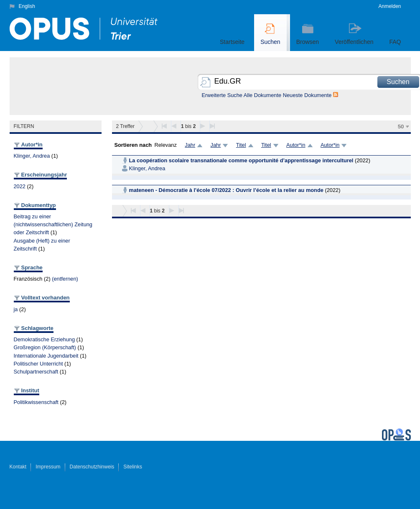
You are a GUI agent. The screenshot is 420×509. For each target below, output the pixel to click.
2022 (20, 186)
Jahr (190, 145)
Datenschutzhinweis (92, 467)
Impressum (48, 467)
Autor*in (296, 145)
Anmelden (389, 6)
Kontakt (18, 467)
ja (16, 309)
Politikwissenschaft (36, 402)
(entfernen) (65, 279)
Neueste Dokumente (307, 95)
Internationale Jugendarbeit (46, 356)
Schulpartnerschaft (36, 372)
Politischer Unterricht (38, 364)
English (27, 6)
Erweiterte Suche (222, 95)
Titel (241, 145)
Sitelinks (133, 467)
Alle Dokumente (262, 95)
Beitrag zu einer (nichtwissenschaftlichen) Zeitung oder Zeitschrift (53, 224)
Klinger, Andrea (32, 156)
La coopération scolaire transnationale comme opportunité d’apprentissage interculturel (241, 160)
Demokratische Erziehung (45, 339)
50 (401, 127)
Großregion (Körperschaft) (45, 347)
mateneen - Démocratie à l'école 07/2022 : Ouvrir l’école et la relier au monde (226, 190)
